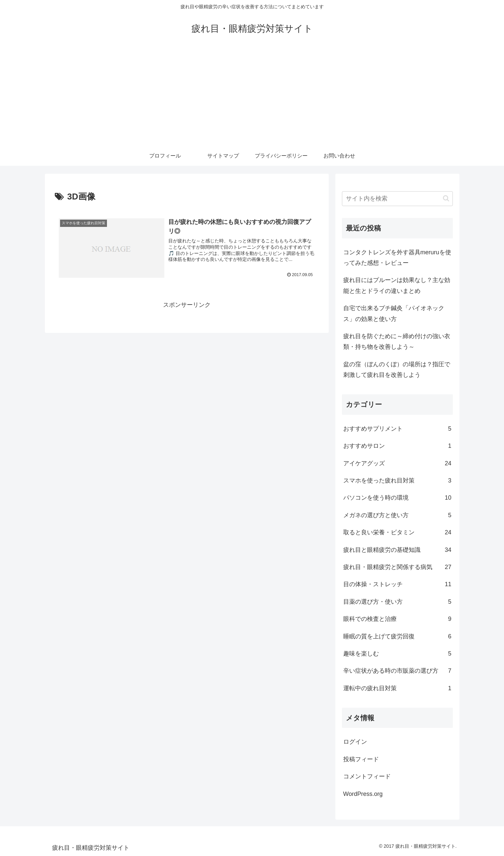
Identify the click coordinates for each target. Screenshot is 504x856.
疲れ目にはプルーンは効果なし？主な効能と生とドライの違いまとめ (397, 285)
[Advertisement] (252, 96)
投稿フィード (361, 759)
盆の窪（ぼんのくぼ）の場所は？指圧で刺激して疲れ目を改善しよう (397, 370)
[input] (397, 199)
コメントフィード (367, 776)
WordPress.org (363, 794)
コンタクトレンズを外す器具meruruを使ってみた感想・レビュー (397, 258)
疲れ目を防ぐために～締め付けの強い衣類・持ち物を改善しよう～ (397, 341)
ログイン (355, 742)
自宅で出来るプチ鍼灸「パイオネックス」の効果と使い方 (394, 313)
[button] (446, 198)
